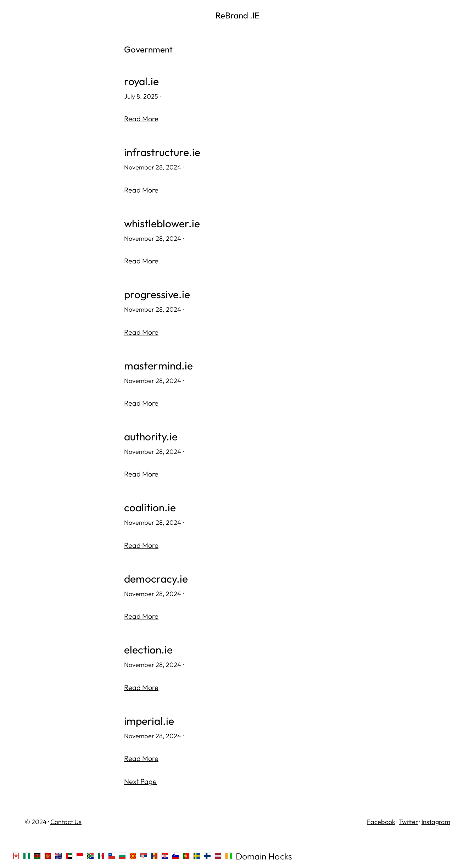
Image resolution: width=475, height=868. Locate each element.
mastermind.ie (158, 364)
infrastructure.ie (162, 152)
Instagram (436, 819)
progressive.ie (157, 293)
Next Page (140, 778)
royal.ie (141, 81)
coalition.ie (150, 506)
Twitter (408, 819)
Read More (141, 119)
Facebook (381, 819)
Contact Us (66, 819)
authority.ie (151, 435)
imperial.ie (149, 718)
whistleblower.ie (162, 223)
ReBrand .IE (238, 15)
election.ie (148, 647)
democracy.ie (156, 576)
